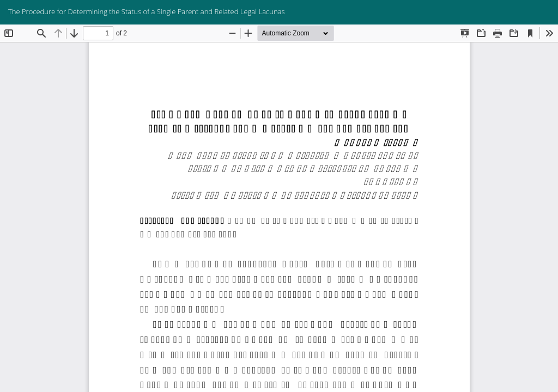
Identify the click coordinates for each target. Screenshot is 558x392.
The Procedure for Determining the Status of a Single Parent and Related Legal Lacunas (147, 11)
